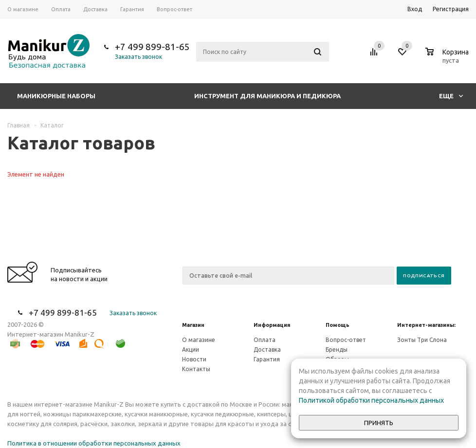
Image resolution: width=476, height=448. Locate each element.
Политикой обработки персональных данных (371, 400)
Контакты (196, 369)
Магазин (193, 325)
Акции (191, 349)
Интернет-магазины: (426, 325)
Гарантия (267, 359)
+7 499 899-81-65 (152, 47)
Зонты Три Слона (422, 340)
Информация (272, 325)
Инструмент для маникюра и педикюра (267, 96)
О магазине (199, 340)
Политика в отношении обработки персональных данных (94, 443)
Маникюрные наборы (56, 96)
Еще (451, 96)
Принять (379, 423)
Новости (194, 359)
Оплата (265, 340)
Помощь (338, 325)
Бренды (337, 349)
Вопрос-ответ (346, 340)
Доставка (267, 349)
